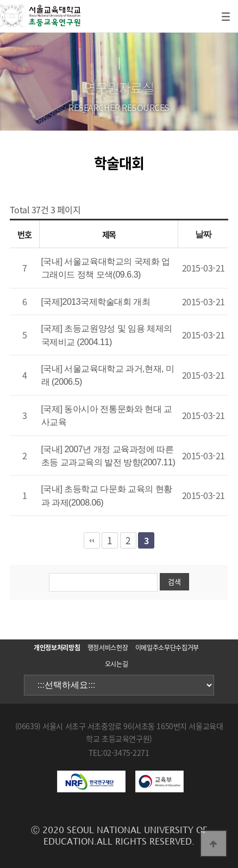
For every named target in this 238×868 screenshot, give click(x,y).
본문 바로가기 (0, 0)
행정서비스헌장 (108, 648)
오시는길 (117, 664)
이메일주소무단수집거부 (167, 648)
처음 (92, 540)
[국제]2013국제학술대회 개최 (96, 302)
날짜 (203, 234)
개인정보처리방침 (57, 648)
